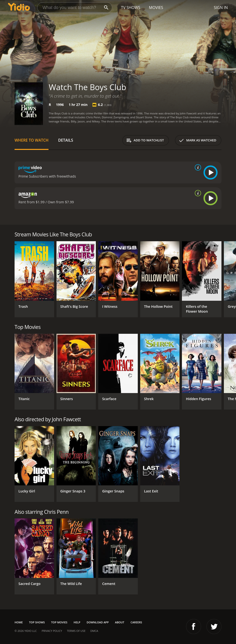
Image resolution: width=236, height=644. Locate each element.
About (120, 622)
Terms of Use (76, 631)
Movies (156, 8)
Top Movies (59, 622)
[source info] (197, 167)
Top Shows (37, 622)
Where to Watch (32, 140)
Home (19, 622)
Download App (98, 622)
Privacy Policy (52, 631)
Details (66, 140)
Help (77, 622)
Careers (136, 622)
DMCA (94, 631)
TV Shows (131, 8)
